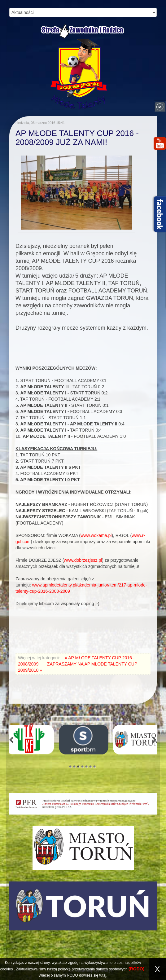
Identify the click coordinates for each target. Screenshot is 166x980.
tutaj (103, 975)
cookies (7, 969)
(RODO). (137, 969)
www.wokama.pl (96, 535)
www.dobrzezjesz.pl (83, 560)
